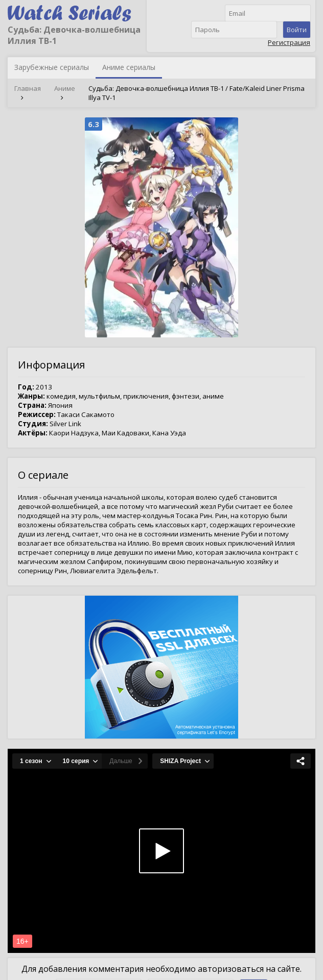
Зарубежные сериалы (52, 67)
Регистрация (289, 42)
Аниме (65, 88)
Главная (28, 88)
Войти (297, 30)
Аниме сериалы (129, 67)
